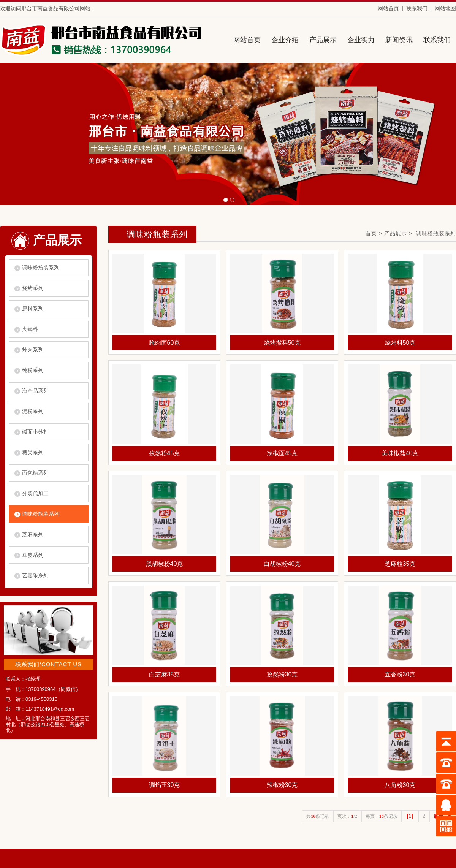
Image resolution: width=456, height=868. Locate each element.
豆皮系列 (33, 555)
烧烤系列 (33, 288)
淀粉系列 (33, 411)
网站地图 (445, 8)
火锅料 (30, 329)
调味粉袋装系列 (41, 268)
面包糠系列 (35, 473)
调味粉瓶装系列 (41, 514)
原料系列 (33, 309)
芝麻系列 (33, 534)
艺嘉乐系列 (35, 575)
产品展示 (396, 233)
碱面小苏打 (35, 432)
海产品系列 (35, 391)
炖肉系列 (33, 350)
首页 (371, 233)
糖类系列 (33, 452)
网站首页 (388, 8)
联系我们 (417, 8)
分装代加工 (35, 493)
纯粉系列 (33, 370)
